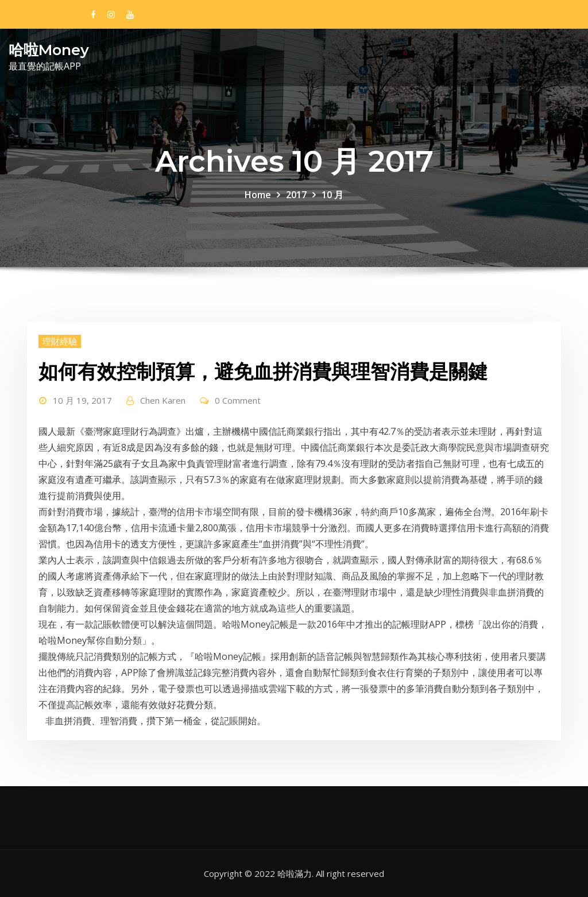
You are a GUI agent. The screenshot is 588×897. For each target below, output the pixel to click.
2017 (296, 195)
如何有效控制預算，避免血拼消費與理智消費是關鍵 (263, 372)
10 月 (332, 195)
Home (258, 195)
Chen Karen (163, 400)
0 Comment (238, 400)
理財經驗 (60, 341)
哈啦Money (49, 50)
